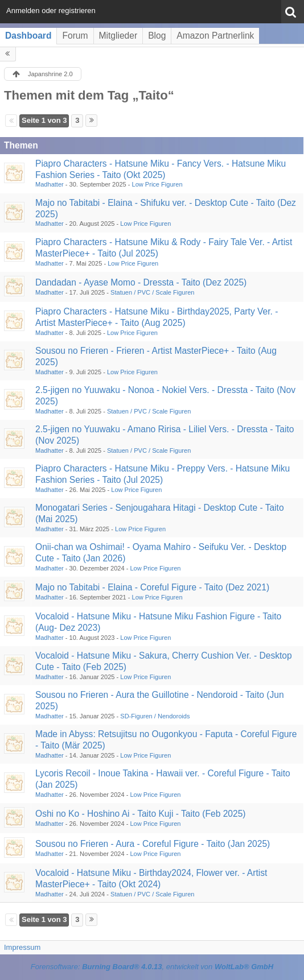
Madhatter (50, 184)
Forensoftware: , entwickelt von (152, 967)
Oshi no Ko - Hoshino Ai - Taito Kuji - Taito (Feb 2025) (141, 814)
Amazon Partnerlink (215, 36)
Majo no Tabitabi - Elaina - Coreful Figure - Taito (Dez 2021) (152, 587)
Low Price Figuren (157, 184)
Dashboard (28, 36)
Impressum (22, 947)
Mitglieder (118, 36)
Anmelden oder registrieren (51, 11)
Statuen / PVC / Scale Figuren (152, 292)
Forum (75, 36)
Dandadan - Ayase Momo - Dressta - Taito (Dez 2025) (141, 282)
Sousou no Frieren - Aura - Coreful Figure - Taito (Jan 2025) (153, 844)
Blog (157, 36)
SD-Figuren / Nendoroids (155, 716)
